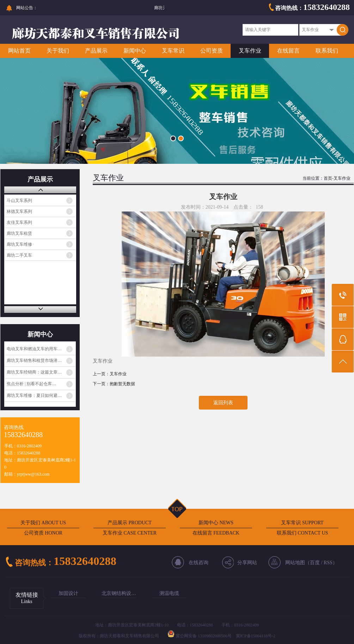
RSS (328, 563)
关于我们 (58, 51)
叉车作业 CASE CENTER (130, 533)
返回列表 (223, 403)
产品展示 (96, 51)
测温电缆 (169, 593)
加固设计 (68, 593)
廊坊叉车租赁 (19, 233)
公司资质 (212, 51)
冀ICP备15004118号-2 (256, 636)
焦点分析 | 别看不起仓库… (31, 384)
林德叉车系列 (19, 211)
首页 (328, 178)
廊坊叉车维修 (19, 244)
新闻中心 (135, 51)
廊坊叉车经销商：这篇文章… (34, 372)
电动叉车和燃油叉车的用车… (34, 349)
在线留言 (288, 51)
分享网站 (247, 563)
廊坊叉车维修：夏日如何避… (34, 395)
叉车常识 (173, 51)
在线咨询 (199, 563)
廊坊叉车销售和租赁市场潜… (34, 360)
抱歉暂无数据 (122, 384)
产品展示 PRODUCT (130, 523)
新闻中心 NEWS (216, 523)
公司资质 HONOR (43, 533)
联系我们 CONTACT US (303, 533)
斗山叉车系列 (19, 201)
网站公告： (27, 8)
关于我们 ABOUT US (43, 523)
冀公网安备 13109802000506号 (204, 636)
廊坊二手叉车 (19, 255)
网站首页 (19, 51)
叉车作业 (250, 51)
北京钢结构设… (119, 593)
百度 (315, 563)
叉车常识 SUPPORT (302, 523)
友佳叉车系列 (19, 222)
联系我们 (327, 51)
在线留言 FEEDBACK (216, 533)
